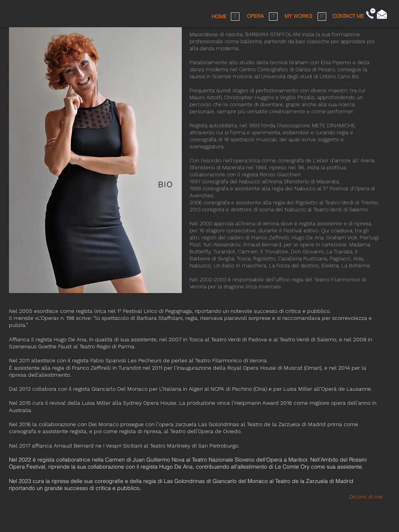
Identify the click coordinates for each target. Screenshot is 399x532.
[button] (348, 16)
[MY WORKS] (299, 16)
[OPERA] (256, 16)
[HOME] (219, 16)
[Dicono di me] (369, 497)
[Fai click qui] (382, 14)
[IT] (235, 17)
